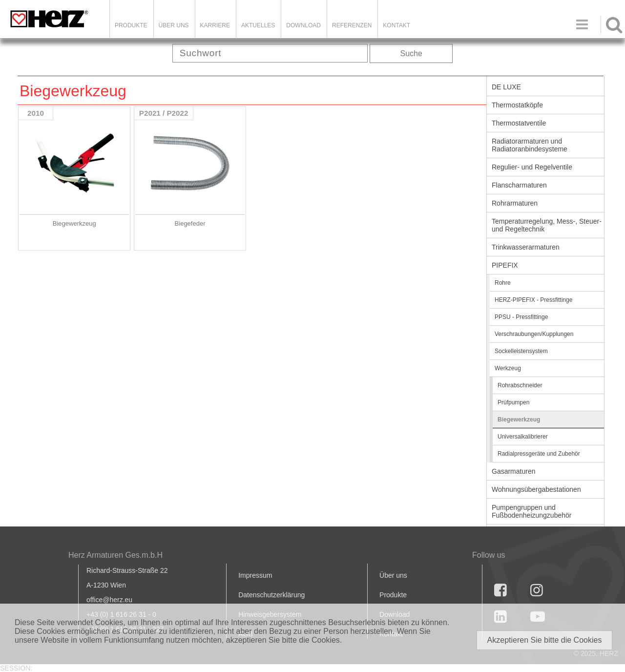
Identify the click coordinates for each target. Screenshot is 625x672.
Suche (411, 53)
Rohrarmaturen (515, 203)
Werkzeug (508, 368)
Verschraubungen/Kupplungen (534, 334)
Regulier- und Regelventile (532, 167)
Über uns (393, 575)
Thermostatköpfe (517, 105)
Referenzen (352, 25)
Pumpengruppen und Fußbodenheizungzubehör (531, 511)
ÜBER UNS (174, 25)
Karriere (215, 25)
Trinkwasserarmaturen (526, 247)
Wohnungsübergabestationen (536, 489)
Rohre (503, 283)
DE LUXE (506, 87)
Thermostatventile (519, 123)
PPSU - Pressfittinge (521, 317)
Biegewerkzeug (519, 420)
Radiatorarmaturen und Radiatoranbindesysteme (530, 145)
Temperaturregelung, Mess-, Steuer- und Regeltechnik (547, 225)
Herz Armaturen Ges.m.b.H (115, 555)
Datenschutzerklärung (271, 595)
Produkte (131, 25)
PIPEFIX (505, 265)
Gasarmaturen (513, 471)
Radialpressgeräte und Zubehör (539, 454)
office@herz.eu (109, 600)
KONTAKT (396, 25)
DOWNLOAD (303, 25)
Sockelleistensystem (521, 351)
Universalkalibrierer (523, 437)
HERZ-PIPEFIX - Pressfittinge (533, 300)
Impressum (255, 575)
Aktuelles (258, 25)
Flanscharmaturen (519, 185)
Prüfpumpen (513, 402)
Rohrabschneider (520, 385)
